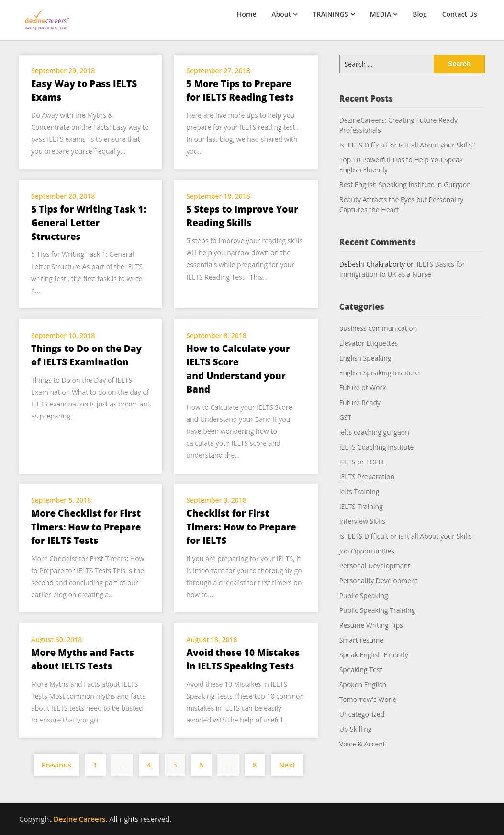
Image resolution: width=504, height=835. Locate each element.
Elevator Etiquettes (369, 343)
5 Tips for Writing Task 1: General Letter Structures (89, 223)
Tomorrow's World (368, 699)
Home (247, 14)
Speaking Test (361, 670)
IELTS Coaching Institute (377, 447)
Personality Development (379, 581)
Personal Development (375, 566)
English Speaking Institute (379, 373)
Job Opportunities (367, 551)
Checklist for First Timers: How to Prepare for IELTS (241, 527)
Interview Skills (362, 521)
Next (287, 765)
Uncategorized (362, 714)
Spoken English (363, 684)
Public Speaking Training (377, 610)
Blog (420, 14)
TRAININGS (330, 14)
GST (346, 417)
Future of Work (363, 388)
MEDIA (381, 14)
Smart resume (361, 640)
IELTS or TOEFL (363, 462)
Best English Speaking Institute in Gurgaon (405, 185)
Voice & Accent (362, 744)
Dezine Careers (80, 819)
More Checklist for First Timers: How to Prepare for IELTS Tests (86, 527)
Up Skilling (356, 729)
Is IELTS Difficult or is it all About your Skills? (407, 145)
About (281, 14)
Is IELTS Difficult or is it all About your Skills (406, 536)
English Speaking (365, 358)
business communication (378, 328)
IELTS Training (361, 506)
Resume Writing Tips (371, 625)
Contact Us (460, 14)
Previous (57, 765)
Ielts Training (359, 491)
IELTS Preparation (367, 477)
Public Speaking (364, 595)
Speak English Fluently (374, 655)
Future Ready (360, 402)
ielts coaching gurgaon (374, 432)
